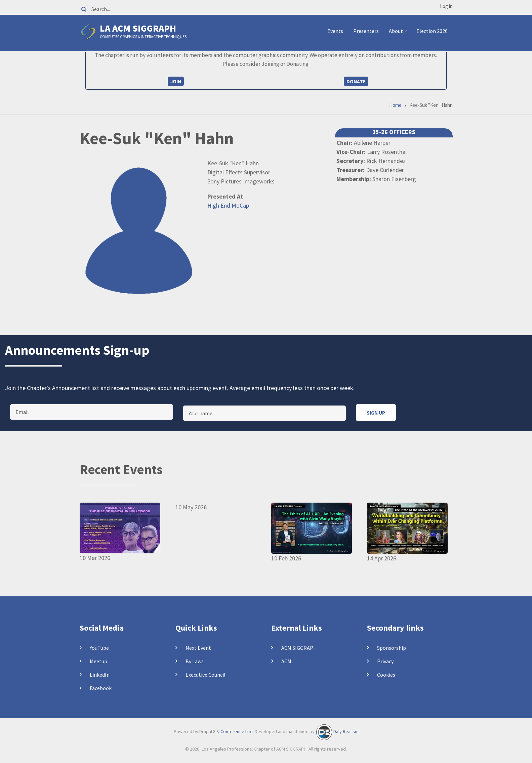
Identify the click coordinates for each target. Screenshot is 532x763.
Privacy (385, 661)
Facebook (101, 688)
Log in (446, 6)
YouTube (99, 648)
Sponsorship (392, 648)
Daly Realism (346, 732)
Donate (356, 81)
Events (335, 31)
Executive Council (206, 675)
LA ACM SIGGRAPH (138, 28)
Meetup (98, 661)
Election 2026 (432, 31)
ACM (286, 661)
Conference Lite (237, 732)
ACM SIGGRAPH (299, 648)
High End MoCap (228, 205)
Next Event (198, 648)
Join (176, 81)
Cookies (386, 675)
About (399, 34)
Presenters (366, 31)
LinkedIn (100, 675)
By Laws (195, 661)
